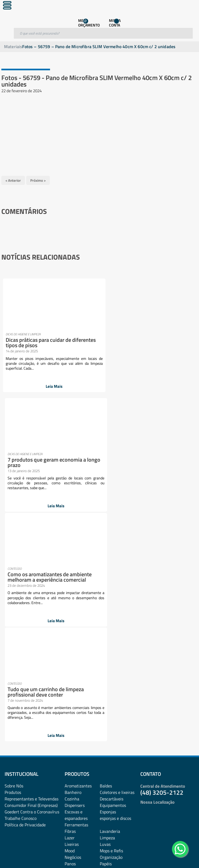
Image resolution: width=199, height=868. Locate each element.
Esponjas (108, 581)
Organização (111, 626)
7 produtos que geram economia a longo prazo (141, 337)
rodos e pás (75, 665)
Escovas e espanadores (76, 584)
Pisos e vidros (77, 645)
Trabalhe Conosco (21, 587)
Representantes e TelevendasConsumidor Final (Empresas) (31, 571)
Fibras (70, 600)
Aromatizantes (78, 555)
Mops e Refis (111, 619)
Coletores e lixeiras (117, 561)
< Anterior (13, 180)
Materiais (13, 47)
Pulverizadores (78, 658)
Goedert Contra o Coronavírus (32, 581)
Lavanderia (110, 600)
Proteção (108, 652)
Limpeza (107, 607)
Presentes (109, 645)
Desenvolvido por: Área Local (174, 856)
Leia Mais (48, 386)
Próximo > (38, 180)
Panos (70, 632)
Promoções (75, 652)
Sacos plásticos (114, 671)
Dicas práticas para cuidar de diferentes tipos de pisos (39, 342)
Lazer (70, 607)
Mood (70, 619)
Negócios (73, 626)
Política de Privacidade (25, 594)
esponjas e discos (115, 587)
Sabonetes (109, 665)
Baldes (106, 555)
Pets (104, 639)
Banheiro (73, 561)
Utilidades (74, 678)
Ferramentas (76, 594)
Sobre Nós (14, 555)
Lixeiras (72, 613)
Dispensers (75, 574)
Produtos (13, 561)
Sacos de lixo (76, 671)
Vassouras (109, 678)
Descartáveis (112, 568)
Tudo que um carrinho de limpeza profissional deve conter (140, 461)
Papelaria (73, 639)
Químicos (108, 658)
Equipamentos (113, 574)
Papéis (106, 632)
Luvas (105, 613)
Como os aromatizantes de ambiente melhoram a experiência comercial (50, 461)
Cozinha (72, 568)
